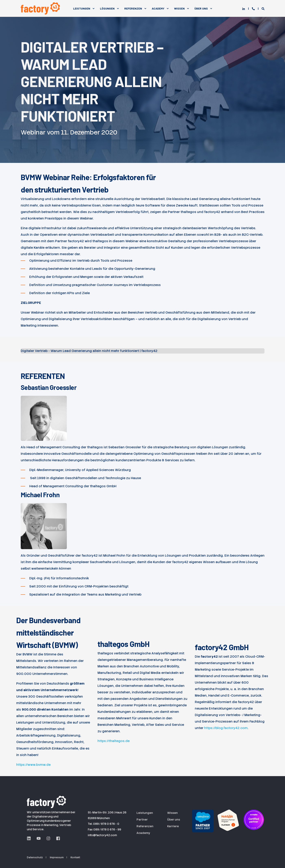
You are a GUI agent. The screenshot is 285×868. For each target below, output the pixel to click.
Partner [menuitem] (142, 820)
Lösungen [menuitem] (107, 8)
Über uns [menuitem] (174, 820)
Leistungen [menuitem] (82, 8)
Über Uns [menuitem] (201, 8)
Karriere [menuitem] (173, 826)
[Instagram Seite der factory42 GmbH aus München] (48, 838)
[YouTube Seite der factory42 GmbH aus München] (39, 838)
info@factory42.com (102, 835)
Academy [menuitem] (158, 8)
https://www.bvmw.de (33, 765)
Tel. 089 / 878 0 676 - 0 (103, 824)
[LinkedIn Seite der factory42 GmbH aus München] (30, 838)
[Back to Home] (41, 8)
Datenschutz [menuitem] (35, 857)
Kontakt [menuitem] (75, 857)
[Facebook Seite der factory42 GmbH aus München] (57, 838)
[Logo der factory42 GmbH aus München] (47, 801)
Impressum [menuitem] (57, 857)
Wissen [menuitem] (179, 8)
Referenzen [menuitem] (133, 8)
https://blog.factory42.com (226, 728)
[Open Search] (263, 9)
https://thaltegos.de (114, 741)
